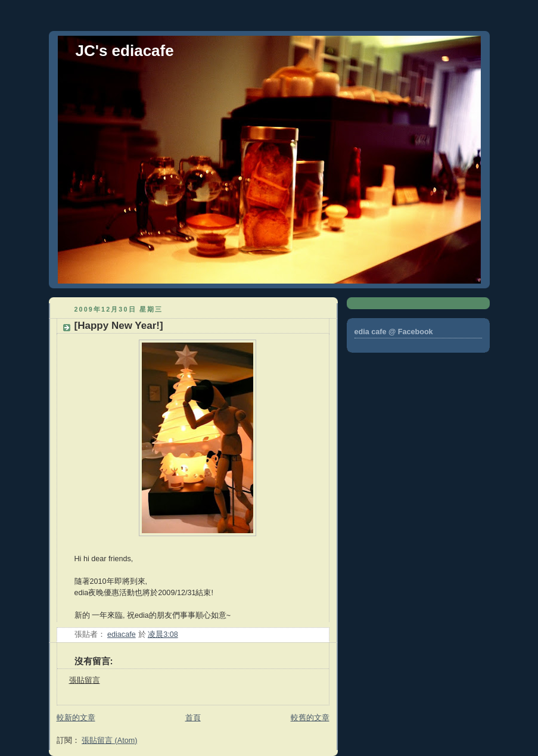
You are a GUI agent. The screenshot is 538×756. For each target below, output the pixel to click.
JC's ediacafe (125, 51)
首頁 (193, 718)
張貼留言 (85, 680)
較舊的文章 (310, 718)
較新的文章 (76, 718)
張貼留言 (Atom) (109, 741)
